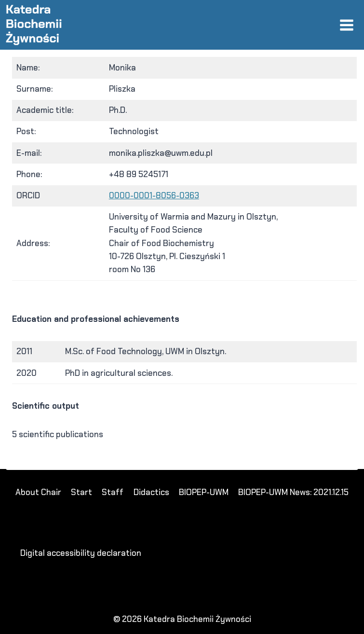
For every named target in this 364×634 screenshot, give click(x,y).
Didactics (151, 492)
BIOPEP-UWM (204, 492)
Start (81, 492)
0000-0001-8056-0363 (154, 195)
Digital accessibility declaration (81, 553)
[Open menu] (346, 25)
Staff (113, 492)
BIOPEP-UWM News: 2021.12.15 (293, 492)
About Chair (38, 492)
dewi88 (34, 463)
